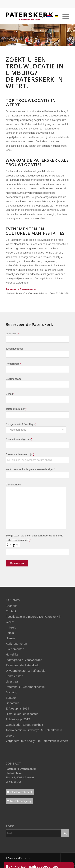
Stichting (11, 692)
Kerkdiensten (14, 676)
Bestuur (11, 698)
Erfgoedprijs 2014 (17, 708)
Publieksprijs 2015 (18, 719)
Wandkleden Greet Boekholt (24, 725)
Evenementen (15, 649)
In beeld (11, 627)
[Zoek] (39, 16)
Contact (11, 611)
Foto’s (10, 633)
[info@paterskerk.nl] (20, 792)
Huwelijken (13, 654)
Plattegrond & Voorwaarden (24, 660)
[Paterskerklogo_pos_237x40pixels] (31, 16)
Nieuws (10, 638)
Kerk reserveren (16, 644)
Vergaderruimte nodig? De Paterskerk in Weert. (37, 741)
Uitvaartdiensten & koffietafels (25, 671)
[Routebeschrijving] (19, 801)
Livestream (13, 681)
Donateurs (12, 703)
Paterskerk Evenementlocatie (25, 687)
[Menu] (64, 16)
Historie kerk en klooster (22, 714)
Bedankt (11, 606)
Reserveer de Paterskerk (22, 665)
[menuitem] (39, 16)
